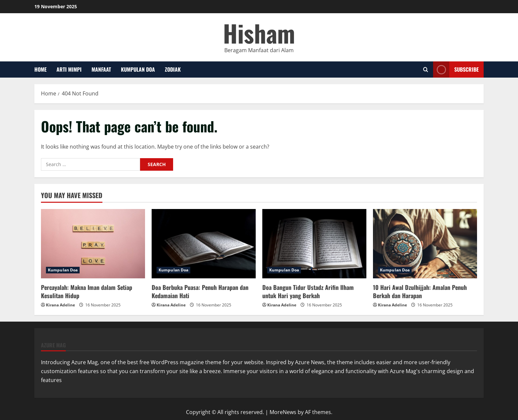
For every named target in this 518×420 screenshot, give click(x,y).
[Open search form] (426, 70)
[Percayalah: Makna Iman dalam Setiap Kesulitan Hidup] (93, 244)
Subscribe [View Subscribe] (456, 70)
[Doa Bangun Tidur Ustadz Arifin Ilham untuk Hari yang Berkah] (314, 244)
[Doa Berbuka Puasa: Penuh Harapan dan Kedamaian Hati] (204, 244)
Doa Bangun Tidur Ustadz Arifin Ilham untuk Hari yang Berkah (308, 291)
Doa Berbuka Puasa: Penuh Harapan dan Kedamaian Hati (200, 291)
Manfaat (101, 69)
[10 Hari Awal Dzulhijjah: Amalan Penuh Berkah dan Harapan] (425, 244)
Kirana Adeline (60, 305)
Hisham (259, 33)
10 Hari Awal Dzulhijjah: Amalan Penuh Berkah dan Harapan (420, 291)
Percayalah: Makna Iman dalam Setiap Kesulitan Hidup (87, 291)
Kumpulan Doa (138, 69)
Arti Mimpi (69, 69)
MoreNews (283, 412)
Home (40, 69)
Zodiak (173, 69)
